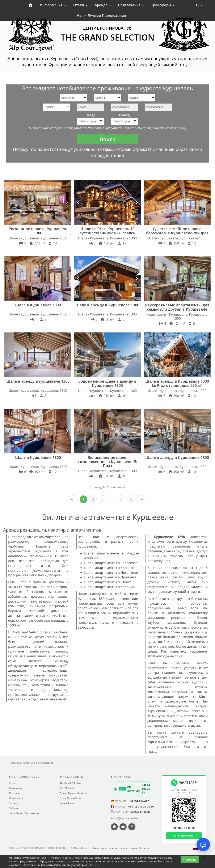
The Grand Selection (70, 783)
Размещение (16, 788)
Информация (53, 5)
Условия (133, 848)
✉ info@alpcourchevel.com (126, 818)
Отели (80, 5)
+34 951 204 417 (139, 801)
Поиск (107, 139)
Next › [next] (141, 499)
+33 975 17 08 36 (140, 812)
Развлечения (131, 5)
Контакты (145, 848)
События (14, 808)
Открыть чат (184, 836)
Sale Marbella (67, 788)
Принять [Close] (190, 859)
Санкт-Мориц (67, 803)
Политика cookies (118, 848)
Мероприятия (16, 798)
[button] (9, 202)
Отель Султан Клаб (70, 798)
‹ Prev (73, 499)
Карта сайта (100, 848)
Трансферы (163, 5)
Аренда (103, 5)
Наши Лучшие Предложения (101, 16)
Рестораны (15, 793)
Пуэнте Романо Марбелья (74, 793)
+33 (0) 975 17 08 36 (141, 807)
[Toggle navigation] (199, 5)
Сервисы (14, 803)
